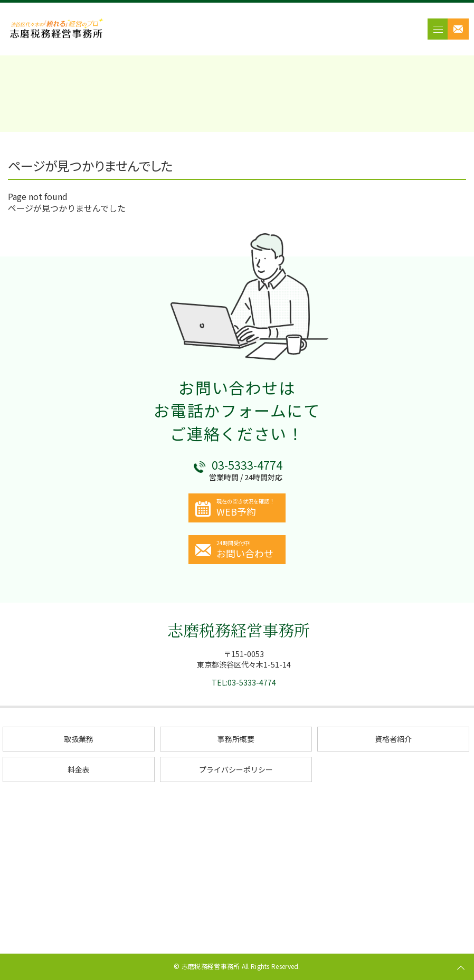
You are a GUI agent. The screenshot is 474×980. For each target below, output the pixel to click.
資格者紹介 (393, 739)
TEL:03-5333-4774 (244, 682)
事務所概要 (236, 739)
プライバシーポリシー (236, 769)
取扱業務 (79, 739)
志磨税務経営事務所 (239, 630)
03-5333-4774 (247, 465)
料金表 (79, 769)
